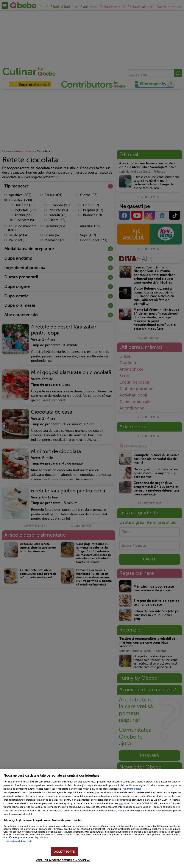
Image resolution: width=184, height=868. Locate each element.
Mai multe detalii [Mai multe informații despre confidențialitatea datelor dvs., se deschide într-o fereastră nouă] (132, 789)
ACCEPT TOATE (64, 852)
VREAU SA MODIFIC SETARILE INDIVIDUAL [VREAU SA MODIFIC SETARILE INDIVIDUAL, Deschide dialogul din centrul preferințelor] (63, 860)
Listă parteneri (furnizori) (17, 841)
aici (121, 803)
